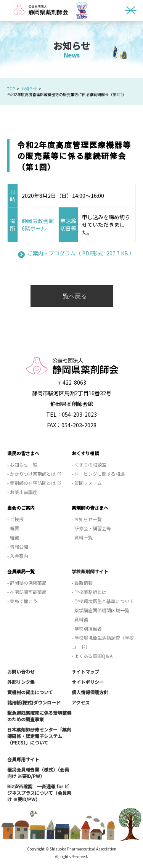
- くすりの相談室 (89, 464)
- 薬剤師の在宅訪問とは (31, 483)
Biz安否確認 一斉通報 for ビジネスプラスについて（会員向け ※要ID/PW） (39, 793)
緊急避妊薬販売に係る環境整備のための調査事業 (39, 716)
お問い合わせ (21, 671)
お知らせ (29, 89)
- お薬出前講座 (22, 492)
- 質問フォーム (87, 483)
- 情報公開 (18, 546)
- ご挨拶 (15, 519)
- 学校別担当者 (87, 628)
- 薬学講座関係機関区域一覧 (100, 610)
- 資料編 (80, 619)
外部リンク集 (21, 682)
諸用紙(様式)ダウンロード (34, 702)
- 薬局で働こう (22, 601)
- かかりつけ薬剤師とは (31, 474)
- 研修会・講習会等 (91, 528)
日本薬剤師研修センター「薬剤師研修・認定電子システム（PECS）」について (39, 736)
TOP (11, 89)
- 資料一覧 (82, 537)
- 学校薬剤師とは (89, 592)
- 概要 (13, 528)
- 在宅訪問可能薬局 (27, 592)
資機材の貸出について (30, 692)
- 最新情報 (82, 583)
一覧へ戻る (72, 296)
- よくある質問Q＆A (92, 656)
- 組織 (13, 537)
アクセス (81, 702)
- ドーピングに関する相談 (98, 474)
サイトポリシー (88, 682)
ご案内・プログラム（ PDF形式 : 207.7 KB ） (81, 253)
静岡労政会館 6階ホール (40, 225)
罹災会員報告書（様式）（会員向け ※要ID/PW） (38, 773)
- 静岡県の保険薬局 (27, 583)
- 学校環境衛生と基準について (103, 601)
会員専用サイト (23, 759)
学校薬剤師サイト (90, 571)
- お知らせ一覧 (22, 464)
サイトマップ (85, 671)
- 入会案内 (18, 556)
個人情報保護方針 (90, 692)
